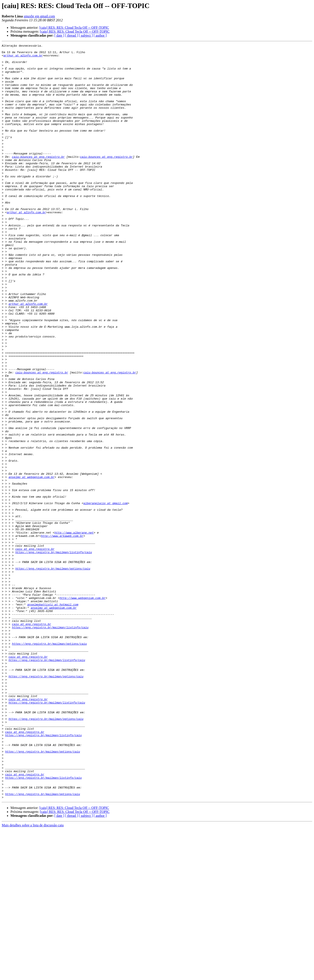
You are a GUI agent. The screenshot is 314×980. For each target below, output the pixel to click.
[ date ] (59, 35)
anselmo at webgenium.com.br (32, 564)
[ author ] (100, 35)
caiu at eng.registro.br (35, 650)
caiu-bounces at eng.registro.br (38, 180)
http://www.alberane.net (74, 631)
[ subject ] (86, 35)
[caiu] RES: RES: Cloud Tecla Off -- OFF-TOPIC (74, 28)
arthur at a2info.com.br (23, 58)
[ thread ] (72, 35)
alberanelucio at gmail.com (105, 595)
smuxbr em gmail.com (39, 16)
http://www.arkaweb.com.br (62, 634)
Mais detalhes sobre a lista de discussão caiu (33, 976)
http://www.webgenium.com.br (83, 709)
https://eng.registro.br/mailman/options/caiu (53, 674)
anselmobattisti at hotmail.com (53, 717)
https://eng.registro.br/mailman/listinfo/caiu (54, 654)
